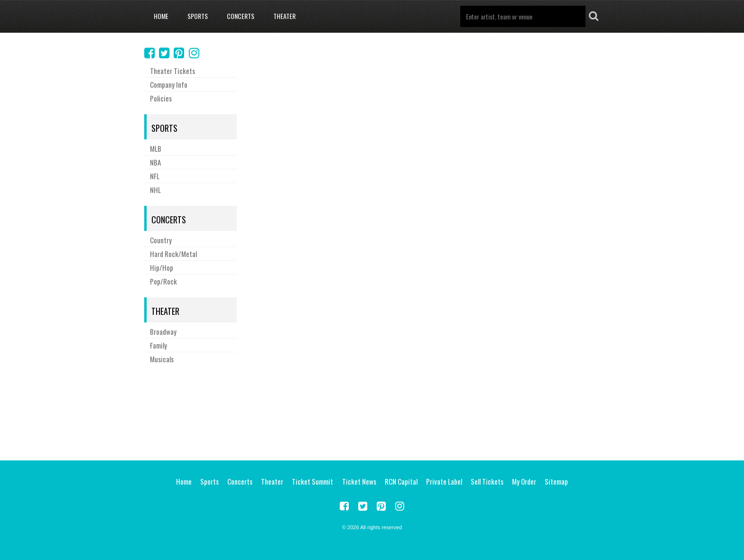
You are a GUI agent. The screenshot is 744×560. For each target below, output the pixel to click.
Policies (161, 98)
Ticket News (359, 481)
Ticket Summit (312, 481)
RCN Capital (401, 481)
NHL (155, 190)
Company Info (169, 84)
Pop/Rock (163, 281)
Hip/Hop (162, 267)
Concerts (241, 16)
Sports (198, 16)
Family (158, 345)
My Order (524, 481)
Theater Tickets (172, 71)
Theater (284, 16)
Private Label (444, 481)
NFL (155, 176)
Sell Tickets (487, 481)
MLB (156, 148)
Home (161, 16)
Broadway (163, 331)
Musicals (162, 359)
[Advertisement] (372, 411)
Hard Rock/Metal (173, 254)
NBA (155, 162)
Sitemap (556, 481)
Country (161, 240)
